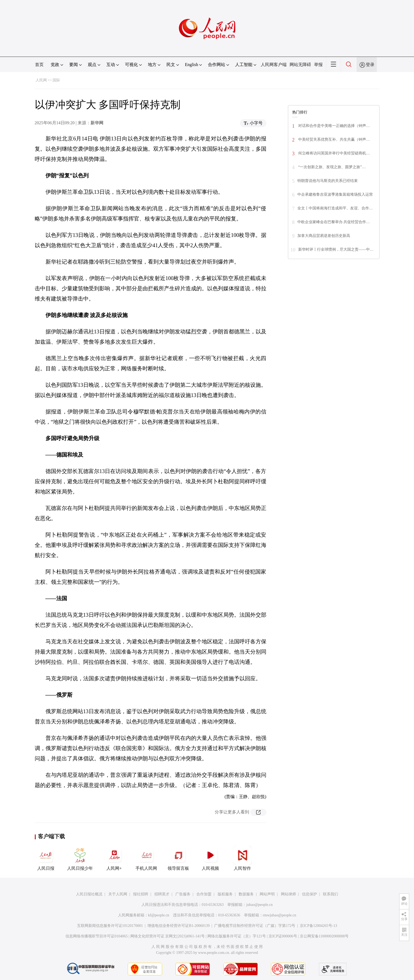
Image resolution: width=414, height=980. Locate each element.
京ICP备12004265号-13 (318, 926)
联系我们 (330, 894)
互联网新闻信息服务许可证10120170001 (110, 926)
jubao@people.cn (259, 905)
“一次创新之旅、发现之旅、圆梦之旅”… (332, 167)
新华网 (97, 123)
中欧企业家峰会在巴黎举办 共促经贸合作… (334, 222)
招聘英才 (162, 894)
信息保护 (309, 894)
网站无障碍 (300, 65)
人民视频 (210, 858)
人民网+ (114, 858)
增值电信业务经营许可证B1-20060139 (178, 926)
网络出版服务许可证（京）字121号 (237, 936)
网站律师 (288, 894)
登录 (370, 65)
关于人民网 (118, 894)
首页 (39, 65)
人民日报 (46, 858)
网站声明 (267, 894)
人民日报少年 (80, 858)
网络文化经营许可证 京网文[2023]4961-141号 (168, 936)
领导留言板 (178, 858)
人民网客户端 (274, 65)
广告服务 (183, 894)
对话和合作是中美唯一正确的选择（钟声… (334, 126)
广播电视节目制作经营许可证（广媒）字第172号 (255, 926)
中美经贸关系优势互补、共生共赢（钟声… (334, 139)
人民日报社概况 (89, 894)
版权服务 (225, 894)
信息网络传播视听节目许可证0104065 (97, 936)
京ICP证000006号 (283, 936)
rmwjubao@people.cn (280, 915)
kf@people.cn (159, 915)
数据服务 (246, 894)
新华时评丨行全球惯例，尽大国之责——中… (336, 249)
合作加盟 (204, 894)
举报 (318, 65)
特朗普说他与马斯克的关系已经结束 (328, 181)
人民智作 (242, 858)
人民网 (41, 80)
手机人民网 (146, 858)
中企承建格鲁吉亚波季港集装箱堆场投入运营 (335, 194)
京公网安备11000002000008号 (324, 936)
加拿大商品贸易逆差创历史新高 (324, 236)
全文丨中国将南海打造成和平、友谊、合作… (335, 208)
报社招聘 (141, 894)
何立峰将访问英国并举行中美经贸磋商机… (334, 153)
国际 (56, 80)
